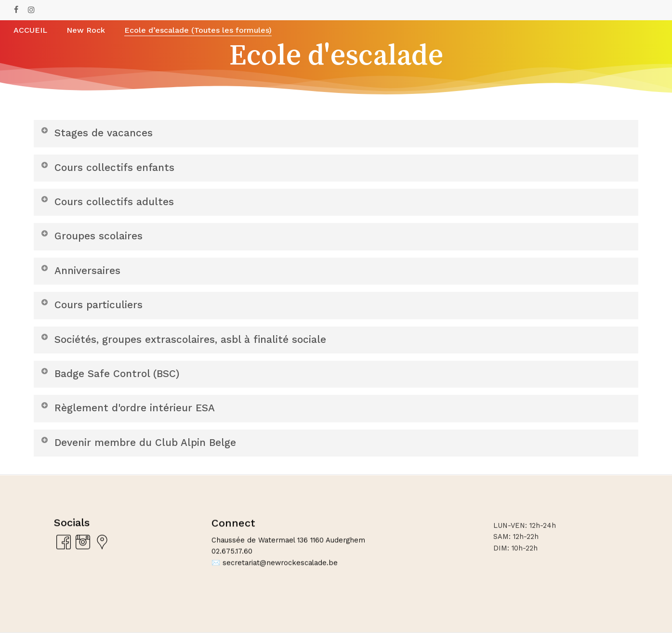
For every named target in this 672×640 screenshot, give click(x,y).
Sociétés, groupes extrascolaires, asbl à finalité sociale (188, 344)
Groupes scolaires (93, 238)
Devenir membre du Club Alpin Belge (144, 449)
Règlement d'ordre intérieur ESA (132, 414)
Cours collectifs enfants (110, 168)
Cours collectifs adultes (109, 203)
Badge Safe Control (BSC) (113, 379)
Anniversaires (82, 273)
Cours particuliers (93, 308)
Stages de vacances (98, 133)
